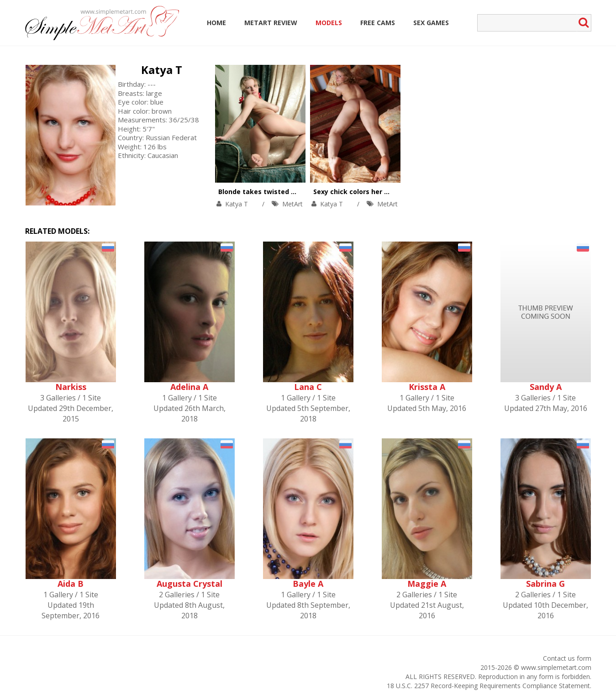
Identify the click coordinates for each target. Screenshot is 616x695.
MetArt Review (271, 23)
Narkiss (71, 387)
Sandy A (546, 387)
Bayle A (308, 584)
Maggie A (427, 584)
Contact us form (567, 658)
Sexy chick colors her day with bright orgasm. (389, 192)
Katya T (162, 70)
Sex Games (431, 23)
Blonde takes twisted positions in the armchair (296, 192)
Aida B (71, 584)
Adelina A (189, 387)
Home (216, 23)
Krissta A (427, 387)
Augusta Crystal (190, 584)
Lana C (308, 387)
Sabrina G (545, 584)
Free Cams (378, 23)
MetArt (292, 204)
